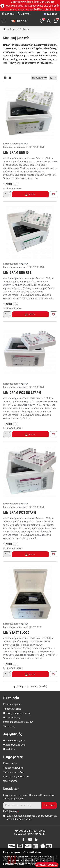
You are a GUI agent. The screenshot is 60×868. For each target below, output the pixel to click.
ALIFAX (24, 144)
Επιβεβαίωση (10, 811)
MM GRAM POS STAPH (20, 513)
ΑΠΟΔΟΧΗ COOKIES (47, 865)
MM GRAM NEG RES (17, 273)
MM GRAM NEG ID (16, 153)
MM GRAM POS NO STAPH (22, 393)
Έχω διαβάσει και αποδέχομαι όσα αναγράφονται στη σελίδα (30, 818)
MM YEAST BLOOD (16, 633)
